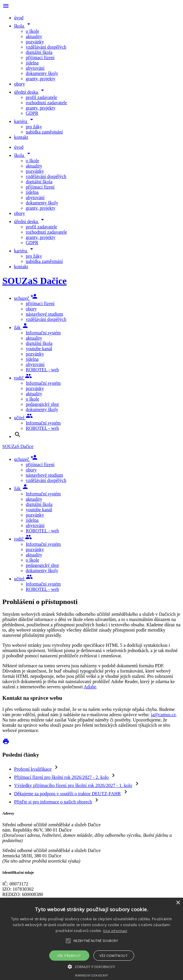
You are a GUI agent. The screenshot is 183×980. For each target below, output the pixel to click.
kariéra (25, 121)
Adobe (90, 687)
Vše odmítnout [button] (114, 956)
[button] (91, 966)
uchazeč (26, 298)
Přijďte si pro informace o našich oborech (53, 802)
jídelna (32, 63)
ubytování (35, 68)
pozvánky (35, 42)
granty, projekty (41, 79)
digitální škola (39, 52)
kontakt (21, 137)
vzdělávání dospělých (46, 47)
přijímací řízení (40, 58)
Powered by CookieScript (91, 975)
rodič (23, 378)
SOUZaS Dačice (35, 281)
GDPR (32, 113)
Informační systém (43, 333)
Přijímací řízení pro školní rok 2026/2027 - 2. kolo (61, 777)
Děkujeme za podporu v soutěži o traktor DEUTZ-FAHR (67, 794)
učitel (23, 418)
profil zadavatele (41, 97)
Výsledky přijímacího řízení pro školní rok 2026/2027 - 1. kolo (73, 785)
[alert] (91, 939)
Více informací (115, 931)
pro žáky (34, 127)
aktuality (34, 36)
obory (19, 84)
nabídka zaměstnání (44, 132)
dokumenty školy (42, 73)
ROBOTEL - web (42, 370)
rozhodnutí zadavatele (46, 103)
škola (23, 26)
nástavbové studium (45, 314)
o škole (33, 31)
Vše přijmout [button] (69, 956)
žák (21, 327)
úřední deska (30, 92)
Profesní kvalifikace (33, 769)
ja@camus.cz (163, 715)
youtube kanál (39, 349)
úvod (19, 18)
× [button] (178, 903)
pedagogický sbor (42, 404)
